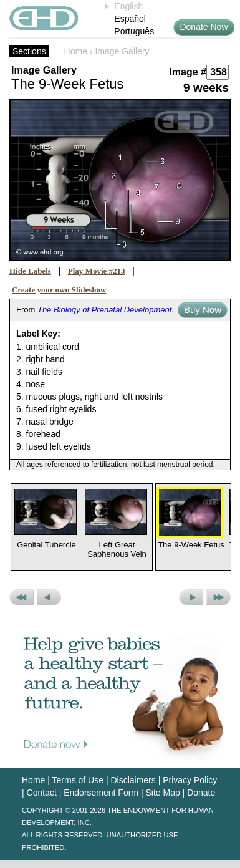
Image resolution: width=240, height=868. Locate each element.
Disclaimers (133, 780)
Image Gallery (122, 51)
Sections (29, 51)
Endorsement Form (101, 793)
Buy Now (203, 310)
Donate (201, 793)
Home (76, 51)
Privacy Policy (190, 780)
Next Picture (191, 597)
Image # (188, 72)
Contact (42, 793)
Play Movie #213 (97, 271)
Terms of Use (78, 780)
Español (130, 19)
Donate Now (204, 27)
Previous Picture (49, 597)
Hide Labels (30, 271)
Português (134, 31)
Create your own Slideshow (59, 290)
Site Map (162, 793)
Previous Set (22, 597)
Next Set (218, 597)
